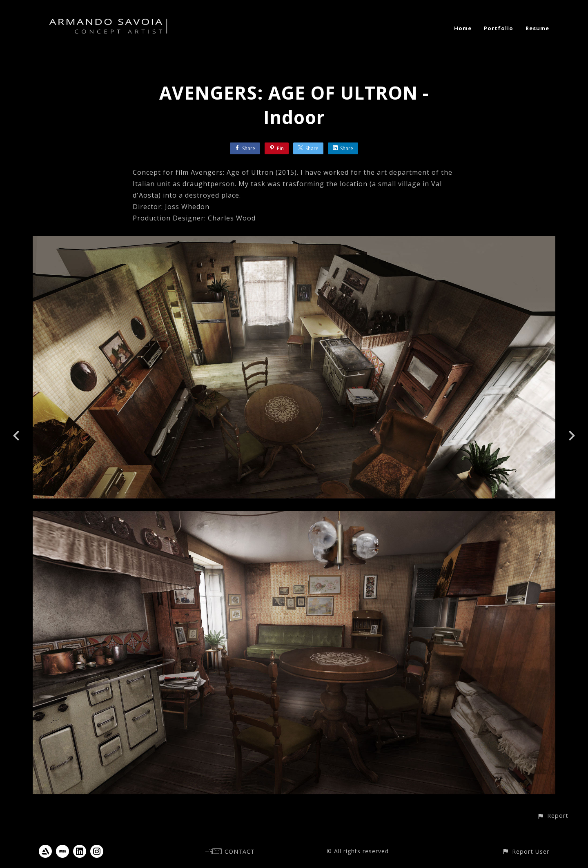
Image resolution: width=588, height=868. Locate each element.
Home (463, 28)
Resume (537, 28)
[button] (553, 816)
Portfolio (499, 28)
